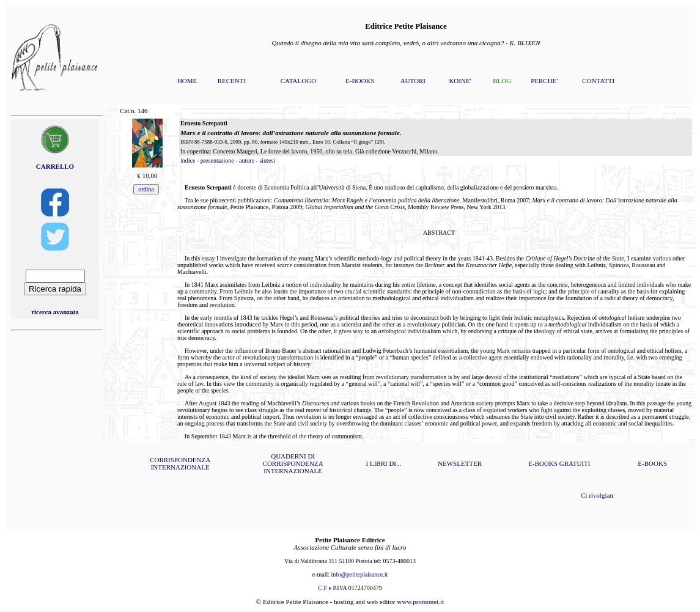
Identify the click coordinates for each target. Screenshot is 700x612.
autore (247, 160)
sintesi (267, 160)
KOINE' (460, 81)
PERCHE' (544, 81)
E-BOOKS (360, 81)
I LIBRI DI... (384, 463)
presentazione (217, 160)
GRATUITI (575, 463)
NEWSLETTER (460, 463)
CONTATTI (598, 81)
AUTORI (413, 81)
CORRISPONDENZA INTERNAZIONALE (180, 463)
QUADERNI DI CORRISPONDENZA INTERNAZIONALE (293, 463)
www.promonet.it (420, 602)
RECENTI (232, 81)
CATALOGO (298, 81)
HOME (187, 81)
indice (188, 160)
